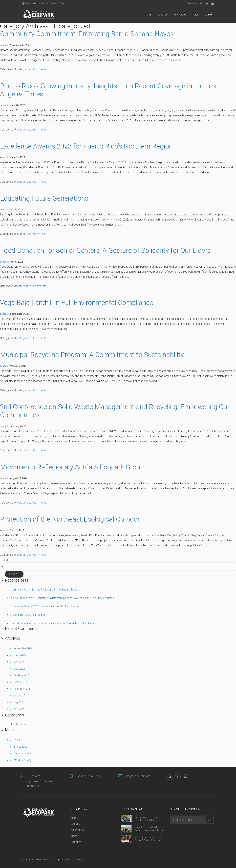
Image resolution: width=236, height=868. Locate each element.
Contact (209, 15)
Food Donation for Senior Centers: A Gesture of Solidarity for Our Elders (105, 251)
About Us (163, 15)
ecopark (4, 45)
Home (148, 15)
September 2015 (23, 675)
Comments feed (23, 753)
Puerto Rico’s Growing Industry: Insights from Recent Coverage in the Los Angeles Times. (62, 598)
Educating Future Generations (44, 198)
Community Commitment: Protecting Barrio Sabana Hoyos (87, 34)
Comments (40, 69)
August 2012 (21, 709)
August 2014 (21, 696)
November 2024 (23, 648)
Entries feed (20, 747)
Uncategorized (23, 69)
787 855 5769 (93, 776)
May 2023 (19, 662)
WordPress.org (22, 760)
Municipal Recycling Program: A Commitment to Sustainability (92, 355)
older (5, 560)
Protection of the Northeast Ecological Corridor (70, 519)
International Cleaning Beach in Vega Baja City (147, 819)
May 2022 (19, 669)
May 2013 (19, 702)
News (195, 15)
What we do (180, 15)
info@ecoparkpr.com (138, 776)
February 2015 (22, 689)
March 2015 (20, 682)
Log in (17, 740)
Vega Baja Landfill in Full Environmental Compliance (77, 303)
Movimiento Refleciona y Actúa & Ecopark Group (72, 467)
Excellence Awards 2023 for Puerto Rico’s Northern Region (86, 146)
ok (209, 820)
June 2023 (20, 655)
